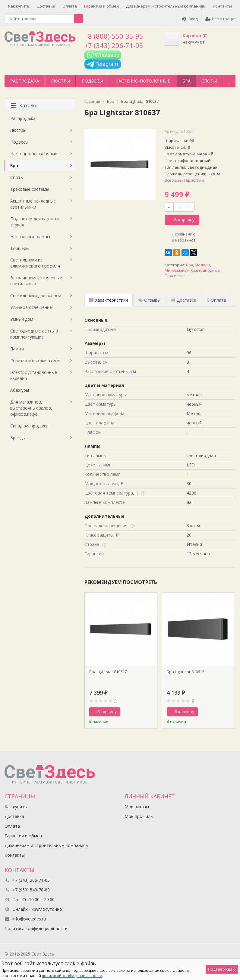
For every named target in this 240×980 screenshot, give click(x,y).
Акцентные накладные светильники (33, 204)
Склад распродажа (29, 426)
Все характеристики (184, 180)
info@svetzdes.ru (29, 919)
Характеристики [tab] (109, 300)
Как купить (19, 6)
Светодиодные (205, 270)
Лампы (17, 349)
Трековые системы (30, 189)
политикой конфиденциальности (72, 976)
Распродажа (25, 81)
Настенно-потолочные (143, 81)
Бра (186, 81)
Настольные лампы (30, 237)
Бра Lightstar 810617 (185, 672)
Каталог (25, 105)
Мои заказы (137, 807)
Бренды (18, 438)
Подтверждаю (222, 969)
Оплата (70, 6)
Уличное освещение (31, 307)
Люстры (60, 81)
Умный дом (22, 319)
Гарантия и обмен (101, 6)
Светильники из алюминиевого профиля (35, 263)
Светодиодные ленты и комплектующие (34, 334)
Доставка (46, 6)
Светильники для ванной (36, 295)
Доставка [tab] (184, 300)
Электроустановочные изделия (34, 375)
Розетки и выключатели (35, 360)
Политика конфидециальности (36, 928)
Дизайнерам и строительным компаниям (166, 6)
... (229, 81)
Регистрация (221, 19)
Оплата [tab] (216, 300)
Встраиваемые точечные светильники (36, 281)
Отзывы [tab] (149, 300)
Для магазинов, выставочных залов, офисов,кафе (31, 408)
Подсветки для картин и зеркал (35, 222)
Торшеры (20, 248)
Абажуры (20, 390)
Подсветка (175, 276)
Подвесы (92, 81)
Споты (209, 81)
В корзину (181, 220)
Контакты (222, 6)
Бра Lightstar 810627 (108, 672)
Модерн (202, 265)
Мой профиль (139, 816)
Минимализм (177, 270)
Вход (190, 19)
